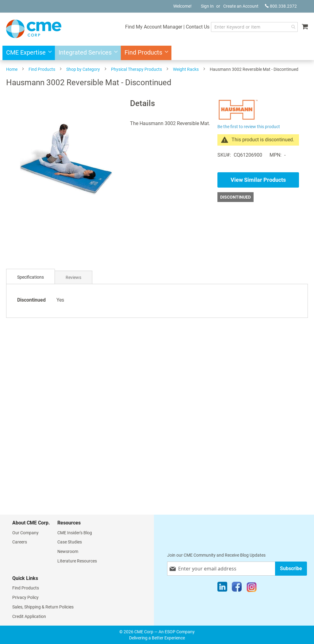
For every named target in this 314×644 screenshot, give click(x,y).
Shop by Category (83, 69)
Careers (20, 542)
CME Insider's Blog (75, 533)
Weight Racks (186, 69)
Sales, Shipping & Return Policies (43, 607)
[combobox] (254, 27)
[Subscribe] (291, 568)
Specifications (31, 277)
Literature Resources (77, 561)
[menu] (157, 53)
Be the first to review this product (249, 127)
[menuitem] (27, 53)
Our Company (25, 533)
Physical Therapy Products (136, 69)
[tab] (31, 277)
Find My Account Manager (154, 27)
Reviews (73, 277)
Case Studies (70, 542)
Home (12, 69)
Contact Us (198, 27)
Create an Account (241, 6)
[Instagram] (252, 588)
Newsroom (68, 551)
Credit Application (29, 616)
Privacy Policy (25, 597)
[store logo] (34, 29)
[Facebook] (237, 588)
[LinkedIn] (222, 588)
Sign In (207, 6)
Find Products (42, 69)
